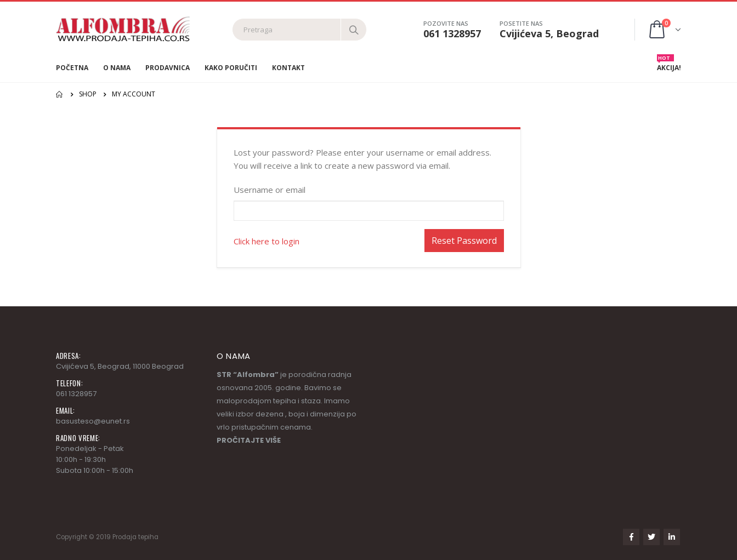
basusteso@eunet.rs (93, 421)
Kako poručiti (231, 68)
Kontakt (288, 68)
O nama (117, 68)
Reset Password (464, 241)
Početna (72, 68)
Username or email (270, 190)
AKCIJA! (669, 65)
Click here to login (267, 241)
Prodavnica (168, 68)
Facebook (631, 537)
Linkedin (672, 537)
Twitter (651, 537)
